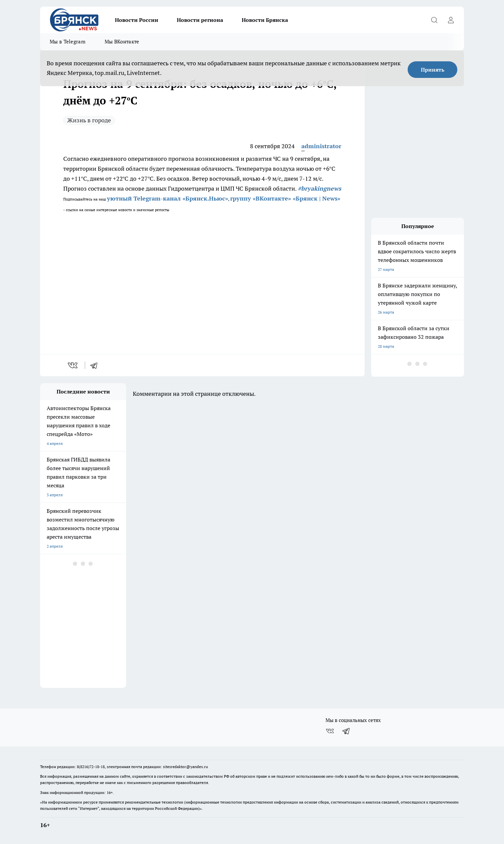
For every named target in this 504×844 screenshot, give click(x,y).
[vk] (73, 365)
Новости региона (200, 20)
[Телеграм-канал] (346, 731)
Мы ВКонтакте (122, 42)
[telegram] (96, 365)
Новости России (137, 20)
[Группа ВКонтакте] (330, 731)
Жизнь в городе (89, 120)
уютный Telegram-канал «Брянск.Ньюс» (168, 198)
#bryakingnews (319, 188)
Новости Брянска (265, 20)
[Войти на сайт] (451, 20)
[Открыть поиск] (434, 20)
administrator (321, 146)
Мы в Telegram (68, 42)
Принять (433, 70)
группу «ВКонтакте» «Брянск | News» (285, 198)
